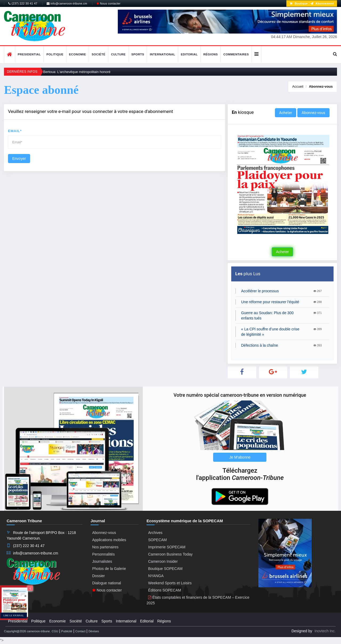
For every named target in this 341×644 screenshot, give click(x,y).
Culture (118, 54)
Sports (138, 54)
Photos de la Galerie (109, 569)
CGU (55, 631)
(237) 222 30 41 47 (23, 3)
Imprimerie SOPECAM (167, 547)
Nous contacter (108, 3)
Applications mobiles (109, 540)
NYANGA (156, 576)
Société (99, 54)
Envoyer (19, 159)
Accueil (298, 86)
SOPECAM (157, 540)
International (163, 54)
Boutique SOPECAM (165, 569)
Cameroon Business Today (170, 554)
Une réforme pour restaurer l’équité (270, 302)
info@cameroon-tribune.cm (67, 3)
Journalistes (102, 561)
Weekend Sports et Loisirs (170, 583)
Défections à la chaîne (260, 345)
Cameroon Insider (163, 561)
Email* (15, 131)
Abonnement (322, 3)
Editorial (189, 54)
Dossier (98, 576)
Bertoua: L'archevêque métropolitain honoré (77, 72)
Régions (210, 54)
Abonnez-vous (321, 86)
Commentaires (236, 54)
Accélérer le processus (260, 291)
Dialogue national (107, 583)
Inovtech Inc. (325, 631)
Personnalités (103, 554)
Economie (78, 54)
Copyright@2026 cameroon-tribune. (27, 631)
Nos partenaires (105, 547)
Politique (55, 54)
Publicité (67, 631)
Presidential (29, 54)
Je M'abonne (240, 457)
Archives (155, 533)
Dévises (94, 631)
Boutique (299, 3)
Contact (80, 631)
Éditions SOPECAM (165, 590)
